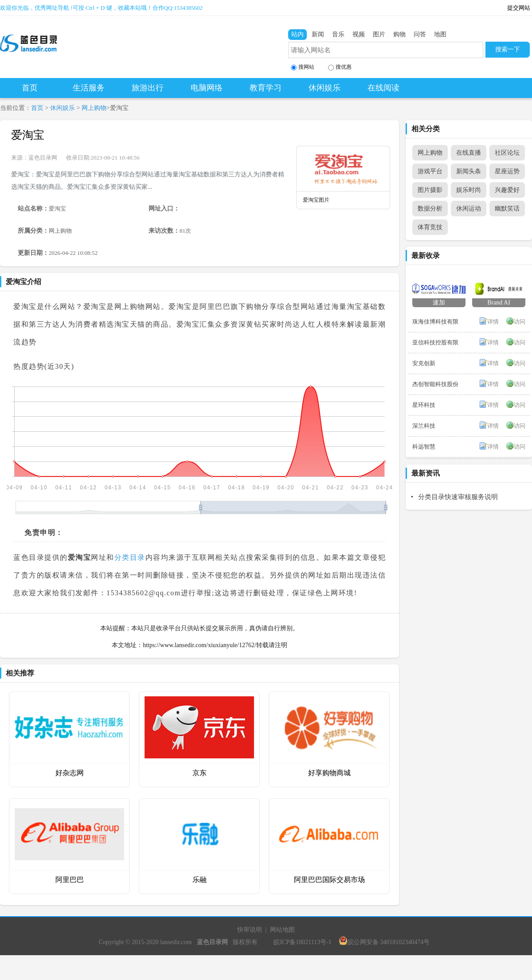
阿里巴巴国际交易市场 (329, 880)
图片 (379, 34)
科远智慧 (424, 447)
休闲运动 (469, 209)
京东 (199, 773)
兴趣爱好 (507, 190)
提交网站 (519, 8)
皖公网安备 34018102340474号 (384, 942)
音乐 (338, 34)
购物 (399, 34)
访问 (520, 322)
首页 (30, 88)
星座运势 (507, 171)
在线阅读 (383, 88)
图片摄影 (430, 190)
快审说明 (250, 930)
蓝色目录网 (43, 158)
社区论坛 (507, 153)
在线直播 (469, 153)
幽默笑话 (507, 209)
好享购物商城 (329, 773)
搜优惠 (340, 67)
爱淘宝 (28, 135)
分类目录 (130, 557)
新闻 (318, 34)
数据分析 (430, 209)
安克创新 (424, 363)
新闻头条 (469, 171)
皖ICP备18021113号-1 (302, 942)
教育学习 (266, 88)
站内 (297, 34)
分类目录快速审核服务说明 (458, 497)
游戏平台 (430, 171)
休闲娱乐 (325, 88)
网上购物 (94, 108)
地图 (440, 34)
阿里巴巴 (70, 880)
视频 (359, 34)
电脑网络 (207, 88)
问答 (420, 34)
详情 (493, 322)
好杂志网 (70, 773)
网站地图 (282, 930)
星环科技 (424, 405)
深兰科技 (424, 426)
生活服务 (89, 88)
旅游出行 (148, 88)
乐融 (199, 880)
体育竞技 (430, 227)
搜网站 (303, 67)
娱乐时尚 (469, 190)
